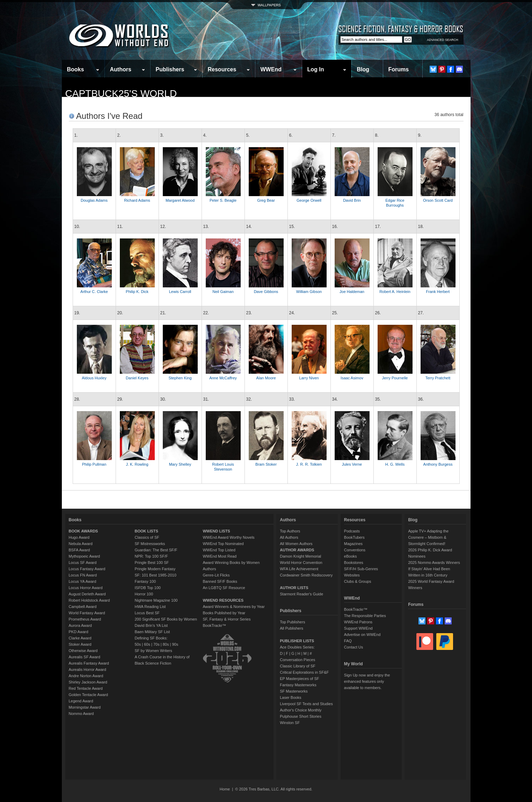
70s (156, 644)
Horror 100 (144, 594)
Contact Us (354, 647)
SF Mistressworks (150, 544)
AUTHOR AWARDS (297, 550)
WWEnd (271, 69)
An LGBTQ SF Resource (224, 588)
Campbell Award (83, 607)
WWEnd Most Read (220, 556)
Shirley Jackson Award (88, 682)
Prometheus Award (85, 619)
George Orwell (309, 200)
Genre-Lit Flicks (216, 575)
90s (175, 644)
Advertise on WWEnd (362, 635)
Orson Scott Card (438, 200)
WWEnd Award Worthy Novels (228, 537)
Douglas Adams (94, 200)
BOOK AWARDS (83, 531)
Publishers (170, 69)
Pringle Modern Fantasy (155, 569)
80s (166, 644)
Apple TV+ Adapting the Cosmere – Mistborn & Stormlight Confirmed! (428, 537)
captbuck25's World (121, 94)
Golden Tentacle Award (89, 695)
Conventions (355, 550)
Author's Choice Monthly (301, 710)
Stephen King (180, 378)
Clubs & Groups (358, 581)
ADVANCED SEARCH (442, 40)
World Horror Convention (301, 563)
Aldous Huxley (94, 378)
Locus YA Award (83, 581)
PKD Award (79, 632)
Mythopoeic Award (85, 556)
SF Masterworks (294, 691)
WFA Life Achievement (299, 569)
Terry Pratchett (438, 378)
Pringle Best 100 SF (152, 563)
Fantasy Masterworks (298, 685)
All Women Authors (296, 544)
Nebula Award (81, 544)
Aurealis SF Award (85, 657)
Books (76, 69)
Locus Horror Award (86, 588)
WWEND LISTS (216, 531)
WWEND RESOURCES (223, 600)
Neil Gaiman (223, 292)
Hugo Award (79, 537)
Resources (222, 69)
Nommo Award (81, 714)
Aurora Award (80, 625)
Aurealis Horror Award (88, 669)
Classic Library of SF (297, 666)
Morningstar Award (85, 707)
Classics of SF (147, 537)
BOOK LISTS (147, 531)
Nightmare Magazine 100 (156, 600)
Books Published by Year (224, 613)
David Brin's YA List (151, 625)
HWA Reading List (150, 607)
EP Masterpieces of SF (299, 679)
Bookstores (354, 563)
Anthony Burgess (438, 464)
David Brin (352, 200)
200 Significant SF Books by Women (166, 619)
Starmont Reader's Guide (301, 594)
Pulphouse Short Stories (301, 716)
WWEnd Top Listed (219, 550)
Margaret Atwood (180, 200)
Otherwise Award (83, 651)
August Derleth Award (87, 594)
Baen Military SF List (152, 632)
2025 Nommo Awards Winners (434, 563)
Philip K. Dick (137, 292)
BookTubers (354, 537)
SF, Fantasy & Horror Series (227, 619)
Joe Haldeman (352, 292)
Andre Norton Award (86, 676)
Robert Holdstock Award (89, 600)
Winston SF (290, 723)
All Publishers (291, 628)
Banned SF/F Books (220, 581)
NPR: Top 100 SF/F (151, 556)
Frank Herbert (438, 292)
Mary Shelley (180, 464)
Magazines (353, 544)
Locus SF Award (83, 563)
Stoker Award (80, 644)
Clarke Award (80, 638)
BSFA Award (79, 550)
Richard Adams (137, 200)
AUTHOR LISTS (294, 588)
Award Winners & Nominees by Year (234, 607)
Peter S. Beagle (223, 200)
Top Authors (290, 531)
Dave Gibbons (266, 292)
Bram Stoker (266, 464)
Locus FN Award (83, 575)
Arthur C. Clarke (94, 292)
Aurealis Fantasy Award (89, 663)
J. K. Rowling (137, 464)
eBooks (351, 556)
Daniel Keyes (137, 378)
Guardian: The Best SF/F (156, 550)
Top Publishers (292, 622)
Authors (121, 69)
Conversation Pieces (297, 660)
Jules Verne (352, 464)
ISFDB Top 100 (148, 588)
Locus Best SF (147, 613)
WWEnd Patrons (358, 622)
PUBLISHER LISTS (297, 641)
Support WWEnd (358, 628)
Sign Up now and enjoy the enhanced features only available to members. (367, 681)
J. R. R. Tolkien (309, 464)
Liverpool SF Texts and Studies (306, 704)
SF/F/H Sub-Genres (361, 569)
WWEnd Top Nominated (223, 544)
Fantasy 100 (145, 581)
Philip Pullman (94, 464)
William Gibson (309, 292)
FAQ (348, 641)
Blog (363, 69)
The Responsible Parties (365, 616)
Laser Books (290, 697)
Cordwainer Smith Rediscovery (306, 575)
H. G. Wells (395, 464)
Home (225, 789)
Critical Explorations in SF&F (304, 672)
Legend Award (81, 701)
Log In (316, 69)
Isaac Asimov (352, 378)
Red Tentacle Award (86, 688)
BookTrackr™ (214, 625)
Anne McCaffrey (223, 378)
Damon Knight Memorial (300, 556)
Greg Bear (266, 200)
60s (147, 644)
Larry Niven (309, 378)
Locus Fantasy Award (87, 569)
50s (138, 644)
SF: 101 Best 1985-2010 (156, 575)
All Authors (289, 537)
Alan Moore (266, 378)
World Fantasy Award (87, 613)
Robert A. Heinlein (395, 292)
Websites (352, 575)
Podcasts (352, 531)
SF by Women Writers (154, 651)
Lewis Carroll (180, 292)
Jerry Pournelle (395, 378)
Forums (399, 69)
